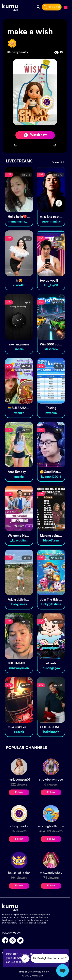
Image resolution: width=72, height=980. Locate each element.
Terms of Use (25, 972)
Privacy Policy (41, 972)
